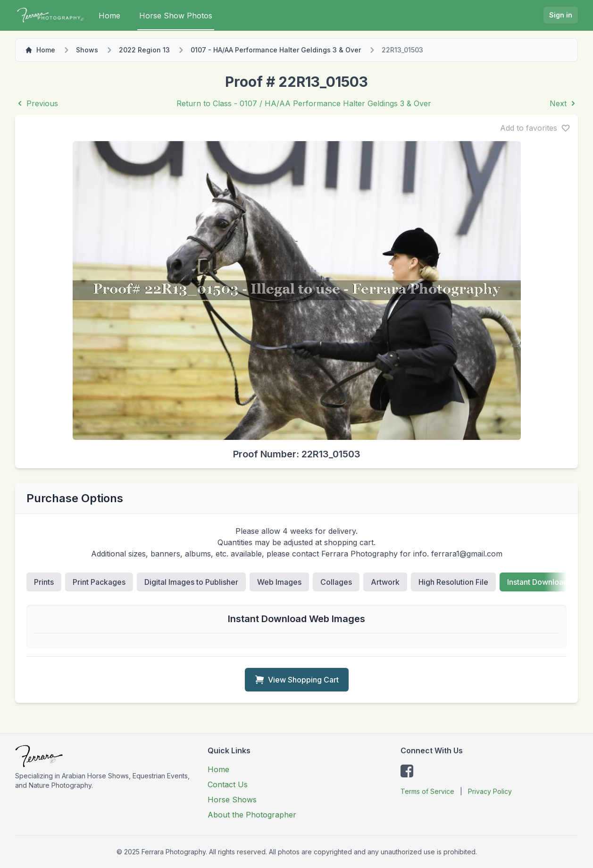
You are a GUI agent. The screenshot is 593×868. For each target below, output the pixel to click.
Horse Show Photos (176, 16)
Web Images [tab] (279, 582)
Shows (87, 50)
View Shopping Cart (297, 680)
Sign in (561, 15)
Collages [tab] (336, 582)
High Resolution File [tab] (453, 582)
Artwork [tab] (385, 582)
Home (109, 16)
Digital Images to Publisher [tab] (191, 582)
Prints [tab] (44, 582)
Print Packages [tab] (99, 582)
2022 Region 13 (144, 50)
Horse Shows (232, 800)
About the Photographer (252, 815)
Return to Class (304, 103)
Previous (37, 103)
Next (564, 103)
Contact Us (228, 784)
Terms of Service (427, 791)
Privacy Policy (490, 791)
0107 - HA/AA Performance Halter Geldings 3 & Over (276, 50)
